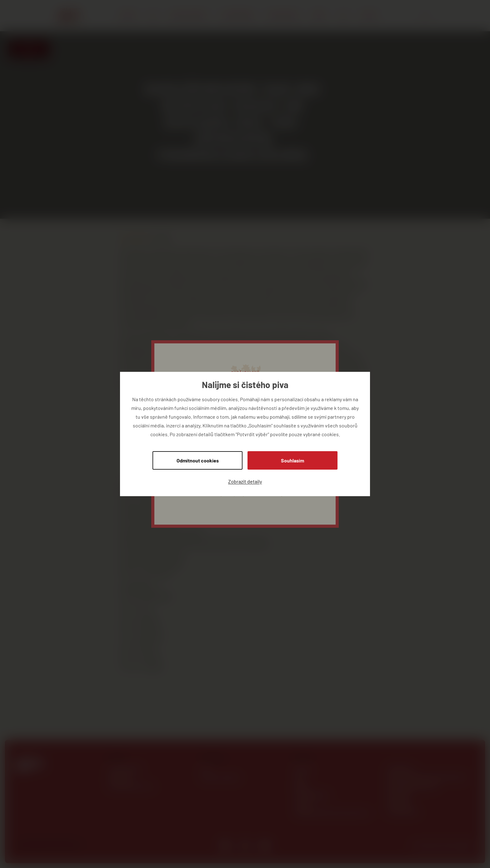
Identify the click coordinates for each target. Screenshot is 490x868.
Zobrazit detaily (245, 481)
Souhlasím (292, 460)
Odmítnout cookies (198, 460)
